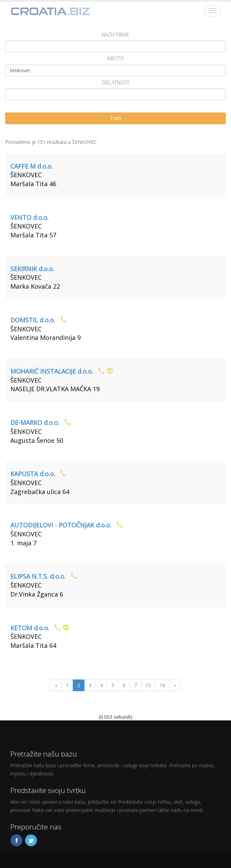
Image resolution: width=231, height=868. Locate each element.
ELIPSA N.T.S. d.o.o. (38, 576)
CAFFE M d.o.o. (32, 166)
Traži (115, 118)
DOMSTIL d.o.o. (33, 320)
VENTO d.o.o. (29, 217)
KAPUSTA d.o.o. (33, 474)
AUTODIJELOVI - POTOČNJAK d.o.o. (61, 525)
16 (162, 685)
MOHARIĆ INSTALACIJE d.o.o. (52, 371)
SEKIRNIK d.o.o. (32, 269)
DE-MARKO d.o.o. (35, 422)
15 (148, 685)
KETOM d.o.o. (30, 628)
